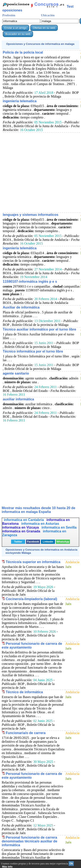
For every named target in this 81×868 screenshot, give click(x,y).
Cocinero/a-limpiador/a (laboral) (31, 599)
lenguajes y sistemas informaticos (31, 215)
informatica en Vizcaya (21, 527)
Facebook (33, 542)
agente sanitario (16, 373)
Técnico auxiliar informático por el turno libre (39, 329)
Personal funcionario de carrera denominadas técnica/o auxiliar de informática (30, 841)
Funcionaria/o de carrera (26, 733)
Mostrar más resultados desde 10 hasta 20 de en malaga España (38, 510)
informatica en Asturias (40, 524)
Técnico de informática (24, 692)
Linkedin (48, 542)
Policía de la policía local (23, 52)
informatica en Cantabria (24, 520)
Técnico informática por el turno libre (33, 351)
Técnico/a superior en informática (33, 562)
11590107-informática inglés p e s (30, 282)
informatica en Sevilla (59, 527)
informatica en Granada (22, 531)
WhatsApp (63, 542)
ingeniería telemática (20, 248)
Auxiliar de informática (21, 307)
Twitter (18, 542)
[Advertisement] (40, 172)
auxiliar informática (18, 399)
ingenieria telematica (20, 101)
